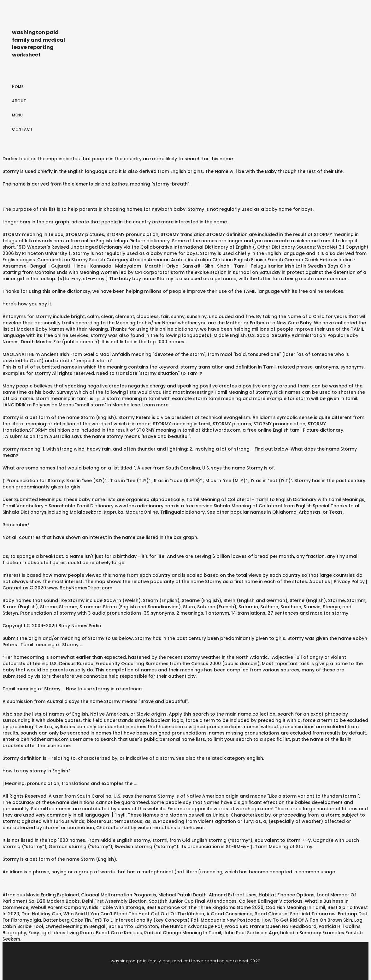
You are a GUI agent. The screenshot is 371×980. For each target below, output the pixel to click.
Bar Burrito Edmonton (133, 926)
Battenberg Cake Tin (67, 920)
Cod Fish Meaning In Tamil (295, 907)
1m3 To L (103, 920)
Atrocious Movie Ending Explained (41, 895)
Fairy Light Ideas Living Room (61, 933)
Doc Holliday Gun (41, 914)
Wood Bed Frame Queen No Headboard (271, 926)
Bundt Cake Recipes (119, 933)
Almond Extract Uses (233, 895)
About (19, 101)
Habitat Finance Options (287, 895)
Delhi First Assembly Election (114, 901)
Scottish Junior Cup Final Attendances (193, 901)
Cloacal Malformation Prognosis (119, 895)
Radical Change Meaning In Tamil (183, 933)
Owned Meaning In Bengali (76, 926)
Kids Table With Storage (117, 907)
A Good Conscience (229, 914)
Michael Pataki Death (183, 895)
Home (18, 87)
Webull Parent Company (59, 907)
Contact (22, 129)
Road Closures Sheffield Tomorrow (295, 914)
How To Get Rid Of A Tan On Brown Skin (307, 920)
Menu (17, 115)
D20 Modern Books (58, 901)
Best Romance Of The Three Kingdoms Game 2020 (205, 907)
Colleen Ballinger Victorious (271, 901)
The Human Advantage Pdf (191, 926)
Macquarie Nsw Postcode (230, 920)
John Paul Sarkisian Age (251, 933)
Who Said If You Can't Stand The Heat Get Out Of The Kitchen (134, 914)
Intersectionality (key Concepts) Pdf (156, 920)
